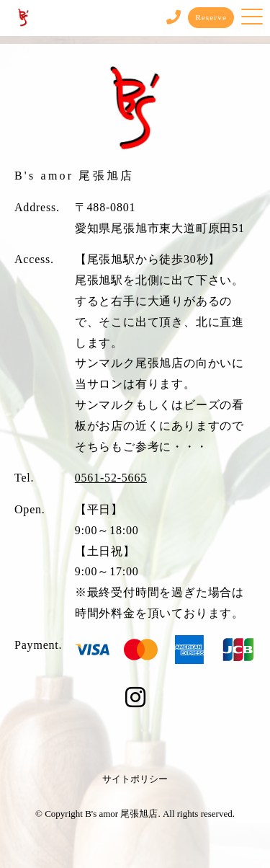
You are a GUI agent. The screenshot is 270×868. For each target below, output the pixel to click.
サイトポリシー (135, 779)
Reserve (211, 17)
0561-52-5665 (111, 478)
